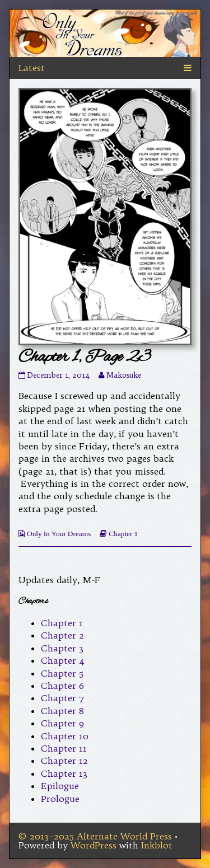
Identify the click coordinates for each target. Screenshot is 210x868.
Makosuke (124, 375)
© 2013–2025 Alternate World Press (95, 836)
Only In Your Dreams (59, 534)
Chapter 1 (123, 534)
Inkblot (157, 845)
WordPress (94, 845)
